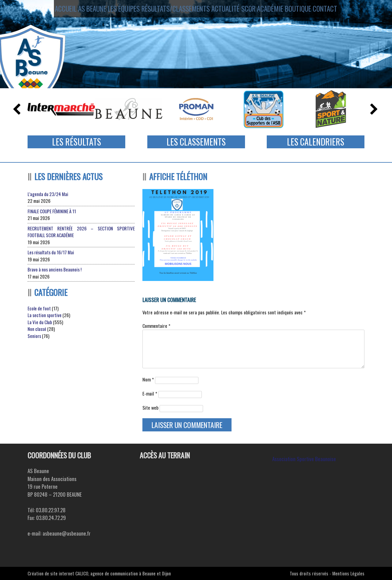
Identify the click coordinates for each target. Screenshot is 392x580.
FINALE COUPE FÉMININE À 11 (52, 211)
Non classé (37, 329)
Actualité (226, 10)
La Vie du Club (40, 322)
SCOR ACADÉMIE (266, 10)
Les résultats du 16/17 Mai (51, 252)
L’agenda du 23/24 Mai (48, 194)
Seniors (34, 336)
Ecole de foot (39, 308)
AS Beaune (85, 10)
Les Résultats (77, 142)
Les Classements (196, 142)
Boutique (305, 10)
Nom (148, 379)
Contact (338, 10)
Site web (150, 408)
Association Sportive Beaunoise (304, 459)
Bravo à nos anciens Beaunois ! (55, 269)
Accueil (53, 10)
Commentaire (156, 326)
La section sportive (45, 315)
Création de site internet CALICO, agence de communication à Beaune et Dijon (99, 573)
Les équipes (121, 10)
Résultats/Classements (174, 10)
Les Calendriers (316, 142)
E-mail (150, 393)
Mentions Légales (348, 573)
